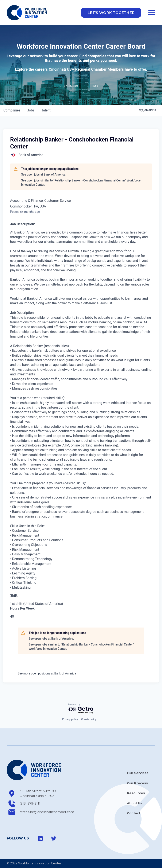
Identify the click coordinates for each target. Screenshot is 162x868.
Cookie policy (89, 720)
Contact (134, 813)
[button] (111, 13)
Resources (136, 793)
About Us (135, 803)
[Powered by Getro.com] (81, 709)
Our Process (137, 783)
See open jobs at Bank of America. (44, 175)
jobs (31, 111)
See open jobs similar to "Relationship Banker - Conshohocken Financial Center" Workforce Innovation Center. (81, 183)
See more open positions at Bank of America (47, 674)
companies (12, 111)
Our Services (138, 773)
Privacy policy (70, 720)
